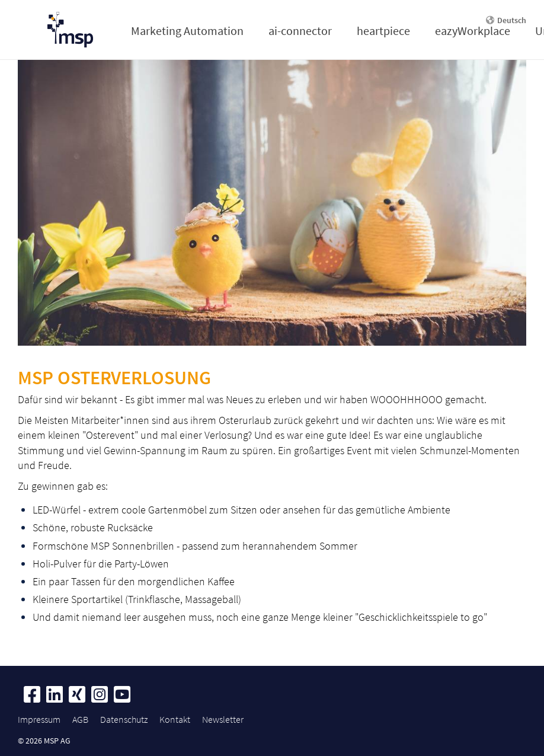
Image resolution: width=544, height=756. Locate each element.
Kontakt (175, 719)
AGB (80, 719)
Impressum (39, 719)
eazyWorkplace (473, 31)
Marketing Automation (187, 31)
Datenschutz (124, 719)
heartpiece (383, 31)
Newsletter (223, 719)
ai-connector (300, 31)
